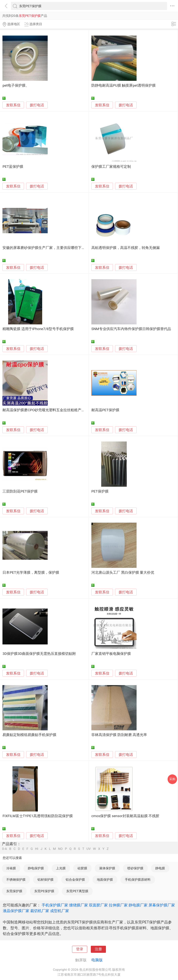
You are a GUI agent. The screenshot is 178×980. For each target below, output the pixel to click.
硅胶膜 (82, 868)
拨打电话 (37, 105)
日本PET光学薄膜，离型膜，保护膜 (31, 573)
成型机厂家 (60, 911)
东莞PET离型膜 (77, 891)
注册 (98, 949)
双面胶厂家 (98, 905)
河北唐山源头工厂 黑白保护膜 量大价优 (123, 573)
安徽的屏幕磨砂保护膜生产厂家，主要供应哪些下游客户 (47, 248)
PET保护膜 (100, 491)
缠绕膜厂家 (79, 905)
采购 (172, 779)
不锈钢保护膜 (16, 880)
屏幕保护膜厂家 (162, 905)
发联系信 (13, 105)
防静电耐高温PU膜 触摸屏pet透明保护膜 (124, 85)
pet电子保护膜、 (16, 85)
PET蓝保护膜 (13, 167)
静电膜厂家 (138, 905)
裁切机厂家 (40, 911)
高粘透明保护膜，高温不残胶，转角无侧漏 (126, 248)
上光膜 (61, 868)
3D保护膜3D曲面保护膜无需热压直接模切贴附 (39, 654)
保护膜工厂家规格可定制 (111, 167)
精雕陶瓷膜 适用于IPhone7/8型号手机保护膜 (38, 329)
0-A (5, 849)
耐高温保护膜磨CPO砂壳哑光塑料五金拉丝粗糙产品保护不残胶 (53, 410)
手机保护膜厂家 (55, 905)
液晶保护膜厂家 (16, 911)
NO (60, 849)
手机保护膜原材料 (138, 880)
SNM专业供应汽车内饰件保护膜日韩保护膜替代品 (131, 329)
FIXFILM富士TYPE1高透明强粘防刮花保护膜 (38, 816)
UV (89, 849)
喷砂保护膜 (135, 868)
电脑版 (97, 960)
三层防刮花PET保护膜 (20, 491)
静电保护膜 (36, 868)
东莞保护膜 (14, 891)
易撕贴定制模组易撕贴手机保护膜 (29, 735)
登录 (80, 949)
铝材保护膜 (45, 880)
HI (37, 849)
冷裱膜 (11, 868)
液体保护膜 (107, 868)
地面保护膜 (105, 880)
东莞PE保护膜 (44, 891)
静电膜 (160, 868)
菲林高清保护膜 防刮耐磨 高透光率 (119, 735)
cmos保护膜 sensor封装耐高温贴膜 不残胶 (125, 816)
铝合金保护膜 (75, 880)
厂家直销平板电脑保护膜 (111, 654)
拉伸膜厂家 (118, 905)
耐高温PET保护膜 (105, 410)
